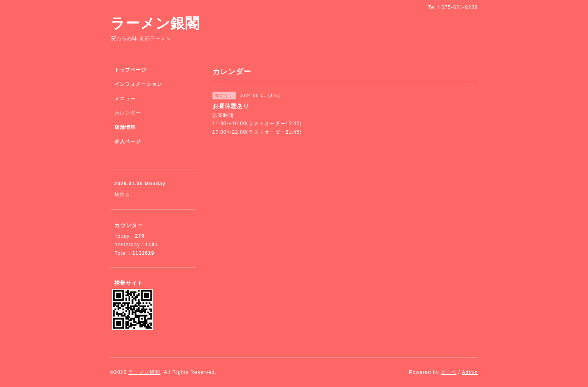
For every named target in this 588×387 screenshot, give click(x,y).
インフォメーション (138, 84)
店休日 (122, 194)
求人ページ (128, 142)
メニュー (125, 99)
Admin (470, 372)
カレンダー (128, 113)
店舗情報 (125, 127)
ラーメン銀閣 (155, 23)
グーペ (448, 372)
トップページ (130, 70)
